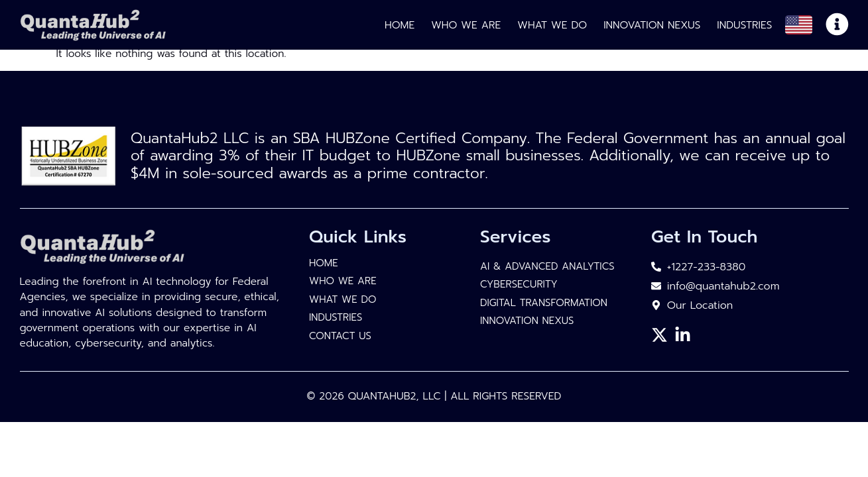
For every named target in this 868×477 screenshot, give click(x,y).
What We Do (552, 25)
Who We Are (466, 25)
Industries (744, 25)
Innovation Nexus (652, 25)
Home (400, 25)
